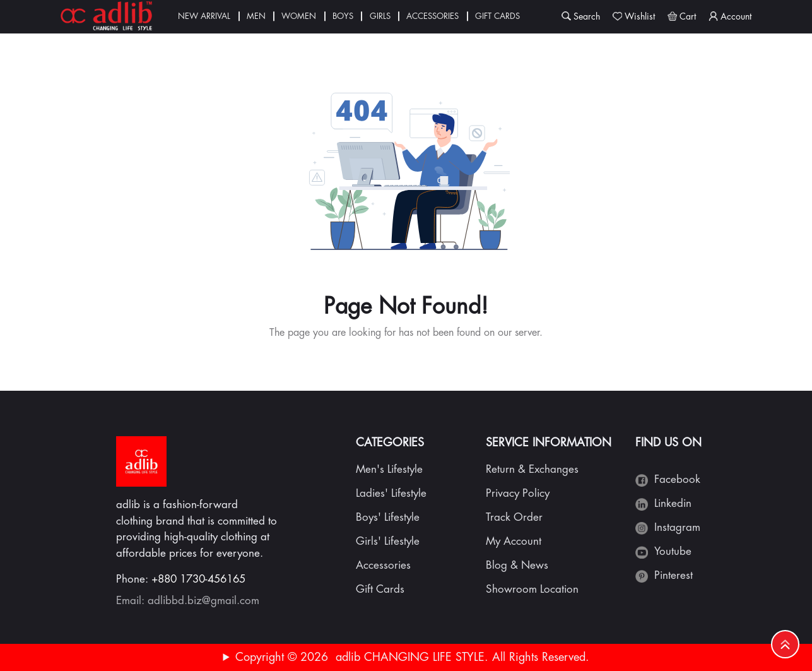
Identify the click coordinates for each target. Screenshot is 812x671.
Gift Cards (497, 16)
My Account (514, 541)
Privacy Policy (518, 493)
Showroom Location (532, 589)
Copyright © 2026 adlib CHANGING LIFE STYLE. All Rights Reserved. (412, 657)
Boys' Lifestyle (388, 517)
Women (299, 16)
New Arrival (204, 16)
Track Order (514, 517)
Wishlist (640, 16)
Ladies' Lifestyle (391, 493)
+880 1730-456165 (198, 579)
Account (736, 16)
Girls (380, 16)
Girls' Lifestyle (388, 541)
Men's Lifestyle (389, 469)
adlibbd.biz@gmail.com (203, 601)
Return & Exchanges (532, 469)
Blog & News (517, 565)
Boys (343, 16)
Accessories (432, 16)
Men (256, 16)
